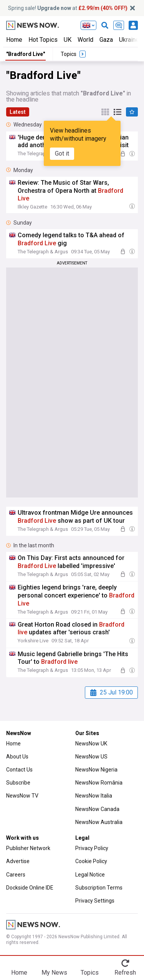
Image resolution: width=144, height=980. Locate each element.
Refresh (125, 973)
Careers (16, 875)
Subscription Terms (99, 888)
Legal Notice (90, 875)
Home (14, 40)
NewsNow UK (91, 744)
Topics (90, 973)
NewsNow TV (22, 796)
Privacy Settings (95, 901)
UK (68, 40)
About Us (17, 757)
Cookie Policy (91, 861)
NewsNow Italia (94, 796)
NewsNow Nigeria (96, 770)
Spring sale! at (68, 8)
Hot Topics (43, 40)
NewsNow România (99, 783)
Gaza (106, 40)
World (85, 40)
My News (54, 973)
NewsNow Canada (97, 809)
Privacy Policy (92, 848)
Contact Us (19, 770)
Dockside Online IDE (30, 888)
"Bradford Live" (26, 54)
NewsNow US (91, 757)
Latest (18, 112)
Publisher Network (28, 848)
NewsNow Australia (99, 822)
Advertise (18, 861)
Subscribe (18, 783)
